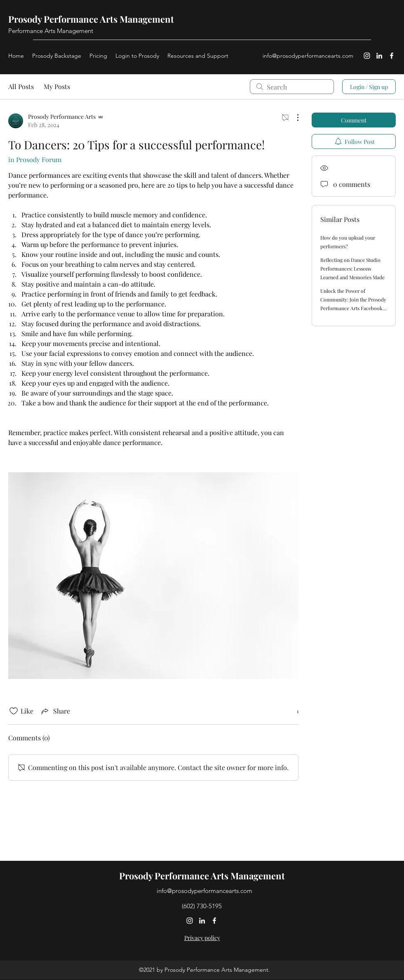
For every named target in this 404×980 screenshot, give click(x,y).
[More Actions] (294, 118)
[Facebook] (392, 56)
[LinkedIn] (379, 56)
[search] (292, 87)
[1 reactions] (293, 711)
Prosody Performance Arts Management (91, 19)
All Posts (21, 86)
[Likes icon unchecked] (14, 711)
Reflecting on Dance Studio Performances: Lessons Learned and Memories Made (352, 269)
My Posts (57, 86)
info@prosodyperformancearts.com (308, 56)
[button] (198, 56)
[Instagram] (367, 56)
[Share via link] (55, 711)
